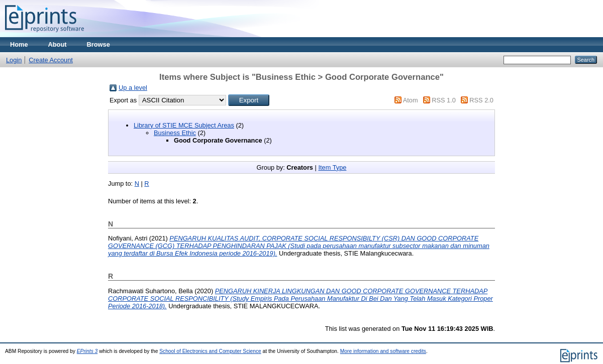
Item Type (332, 167)
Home (19, 44)
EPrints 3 (87, 351)
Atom (411, 100)
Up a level (133, 88)
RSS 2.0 (481, 100)
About (58, 44)
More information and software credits (383, 351)
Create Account (51, 60)
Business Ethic (175, 133)
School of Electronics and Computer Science (210, 351)
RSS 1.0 (444, 100)
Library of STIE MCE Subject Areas (184, 125)
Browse (98, 44)
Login (14, 60)
